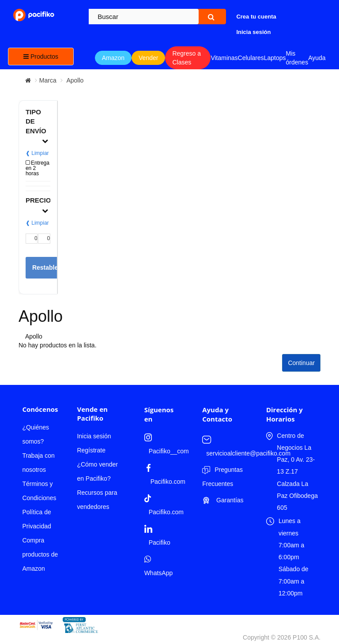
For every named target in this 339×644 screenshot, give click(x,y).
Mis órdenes (297, 58)
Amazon (113, 58)
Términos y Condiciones (39, 491)
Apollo (74, 80)
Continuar (301, 363)
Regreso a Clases (186, 58)
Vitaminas (224, 58)
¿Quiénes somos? (36, 434)
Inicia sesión (94, 436)
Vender (148, 58)
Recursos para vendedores (97, 500)
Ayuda (317, 58)
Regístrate (91, 450)
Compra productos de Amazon (40, 554)
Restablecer (50, 267)
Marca (48, 80)
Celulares (251, 58)
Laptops (275, 58)
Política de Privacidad (36, 519)
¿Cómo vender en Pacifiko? (97, 471)
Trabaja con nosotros (38, 463)
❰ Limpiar (37, 153)
